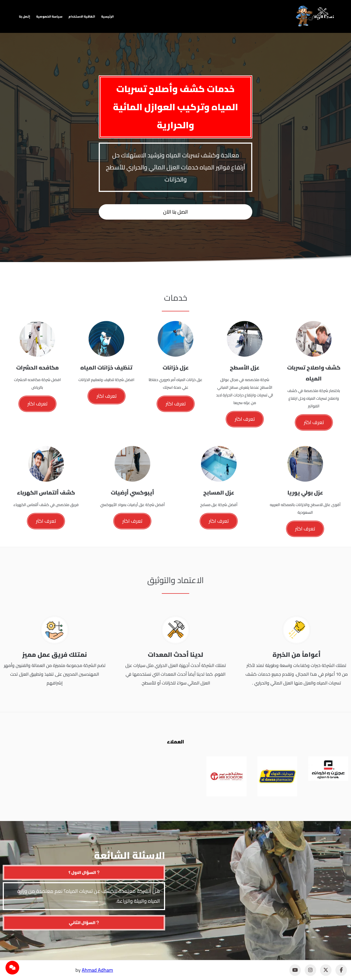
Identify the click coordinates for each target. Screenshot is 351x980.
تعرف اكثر (314, 422)
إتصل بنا (25, 16)
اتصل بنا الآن (175, 212)
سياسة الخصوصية (49, 16)
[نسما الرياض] (315, 16)
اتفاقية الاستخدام (82, 16)
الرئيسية (107, 16)
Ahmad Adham (97, 970)
